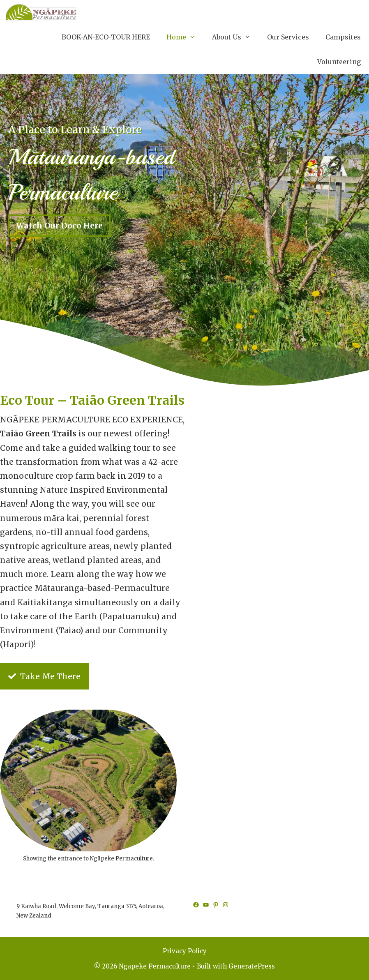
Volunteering (339, 62)
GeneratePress (252, 966)
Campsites (343, 37)
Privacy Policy (185, 951)
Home (185, 37)
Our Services (288, 37)
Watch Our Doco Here (59, 226)
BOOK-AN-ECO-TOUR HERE (106, 37)
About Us (235, 37)
